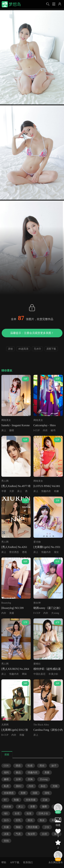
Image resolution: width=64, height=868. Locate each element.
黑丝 (42, 766)
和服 (22, 735)
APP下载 (15, 862)
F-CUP (37, 613)
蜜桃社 (37, 664)
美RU (19, 786)
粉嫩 (56, 491)
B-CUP (5, 735)
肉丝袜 (8, 807)
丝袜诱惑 (9, 793)
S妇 (6, 813)
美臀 (33, 807)
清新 (35, 793)
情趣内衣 (46, 491)
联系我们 (28, 862)
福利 (6, 772)
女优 (17, 813)
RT (5, 800)
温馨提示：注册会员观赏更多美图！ (32, 333)
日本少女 (43, 813)
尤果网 (5, 725)
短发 (29, 813)
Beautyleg (6, 603)
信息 (58, 825)
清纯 (47, 793)
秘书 (53, 430)
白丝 (45, 834)
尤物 (55, 786)
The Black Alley (41, 725)
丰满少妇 (53, 674)
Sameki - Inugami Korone (16, 425)
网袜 (24, 674)
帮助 (4, 862)
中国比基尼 (39, 674)
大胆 (12, 491)
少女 (47, 827)
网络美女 (6, 420)
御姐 (18, 827)
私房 (6, 786)
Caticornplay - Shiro (45, 425)
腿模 (12, 430)
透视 (24, 552)
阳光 (30, 820)
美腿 (12, 613)
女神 (18, 779)
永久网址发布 (56, 862)
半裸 (4, 491)
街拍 (6, 841)
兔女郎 (31, 834)
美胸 (30, 779)
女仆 (6, 820)
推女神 (37, 603)
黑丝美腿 (33, 827)
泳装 (6, 834)
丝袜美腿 (31, 800)
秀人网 (5, 481)
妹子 (54, 766)
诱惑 (18, 766)
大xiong (55, 613)
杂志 (43, 786)
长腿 (6, 827)
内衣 (45, 430)
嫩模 (6, 779)
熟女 (42, 820)
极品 (18, 772)
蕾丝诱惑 (14, 552)
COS (6, 766)
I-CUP (37, 430)
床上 (4, 430)
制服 (16, 800)
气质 (18, 834)
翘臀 (45, 807)
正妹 (45, 800)
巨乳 (18, 820)
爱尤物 (37, 542)
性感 (30, 766)
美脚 (23, 793)
